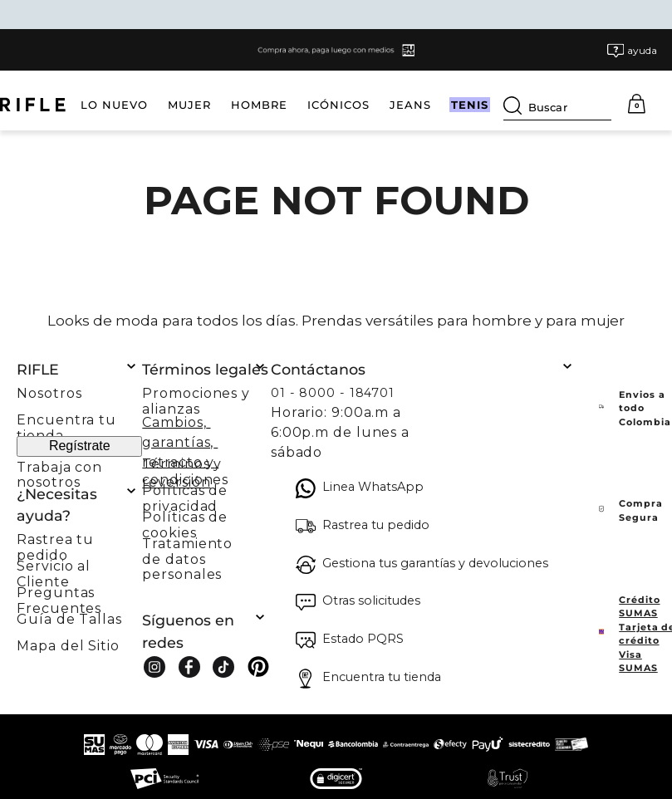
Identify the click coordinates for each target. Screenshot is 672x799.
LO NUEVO (49, 105)
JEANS (345, 105)
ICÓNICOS (273, 105)
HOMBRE (194, 105)
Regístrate (80, 446)
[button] (632, 50)
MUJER (124, 105)
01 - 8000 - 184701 (333, 393)
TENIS (502, 105)
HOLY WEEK (424, 105)
